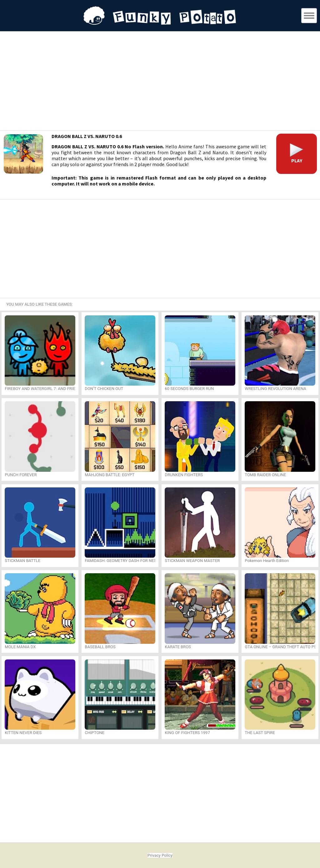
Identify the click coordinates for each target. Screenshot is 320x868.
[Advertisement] (160, 82)
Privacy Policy (160, 855)
